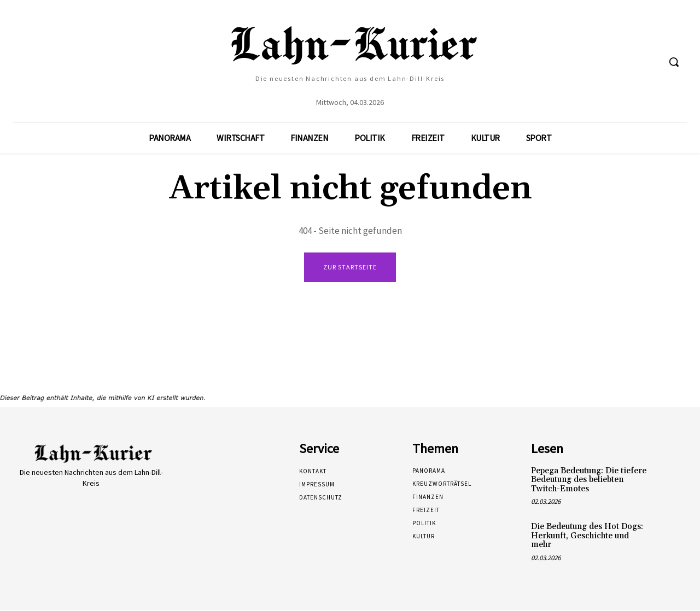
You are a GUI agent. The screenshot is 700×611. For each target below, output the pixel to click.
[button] (674, 62)
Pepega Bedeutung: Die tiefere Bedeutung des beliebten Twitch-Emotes (589, 480)
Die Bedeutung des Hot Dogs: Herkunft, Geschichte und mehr (587, 536)
